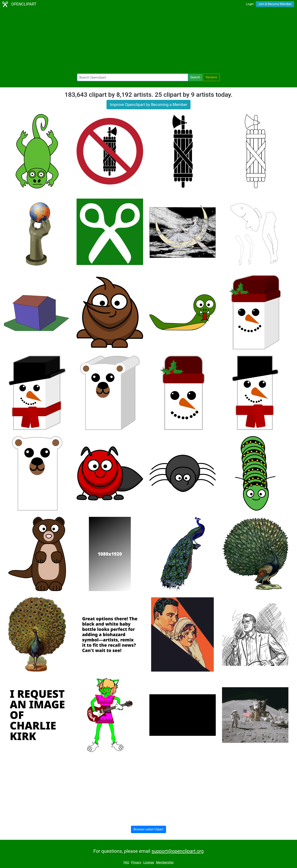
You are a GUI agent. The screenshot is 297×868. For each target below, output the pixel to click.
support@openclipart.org (178, 851)
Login (250, 4)
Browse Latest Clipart (148, 829)
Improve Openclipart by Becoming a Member (148, 105)
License (149, 862)
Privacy (136, 862)
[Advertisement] (149, 41)
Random (211, 77)
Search (195, 77)
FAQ (126, 862)
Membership (165, 862)
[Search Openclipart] (133, 77)
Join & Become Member (275, 4)
